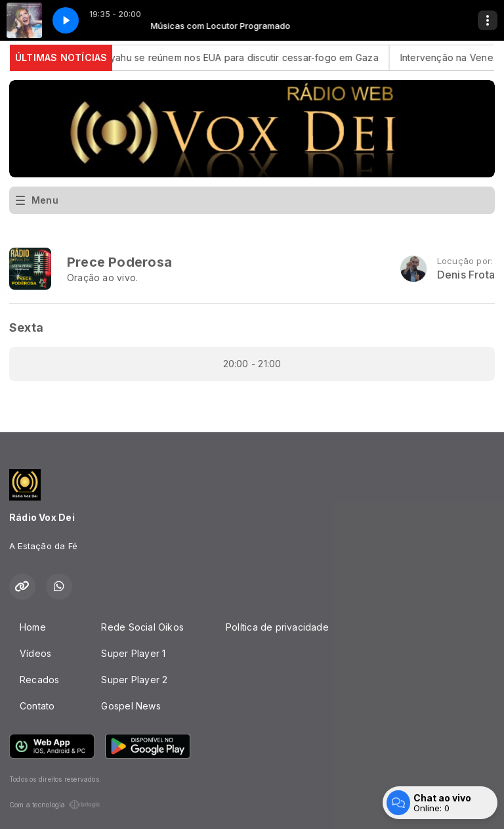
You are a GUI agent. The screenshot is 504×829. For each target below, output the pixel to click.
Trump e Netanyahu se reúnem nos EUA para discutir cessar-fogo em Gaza (221, 57)
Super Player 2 (134, 680)
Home (33, 627)
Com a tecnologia (55, 805)
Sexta (26, 327)
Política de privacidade (277, 627)
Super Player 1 (133, 653)
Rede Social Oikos (142, 627)
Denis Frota (466, 275)
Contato (37, 706)
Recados (39, 680)
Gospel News (131, 706)
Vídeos (35, 653)
